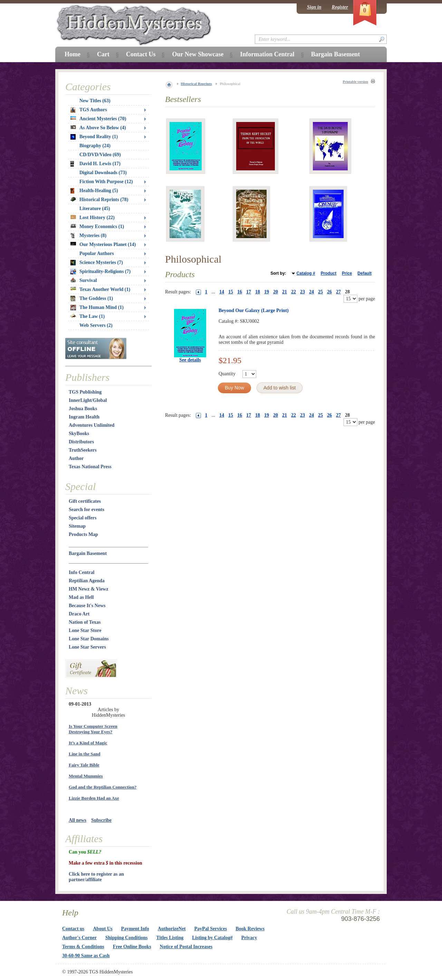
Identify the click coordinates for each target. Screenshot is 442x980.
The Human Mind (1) (97, 308)
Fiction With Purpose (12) (106, 182)
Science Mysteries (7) (97, 263)
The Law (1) (88, 316)
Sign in (314, 7)
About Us (103, 929)
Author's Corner (79, 938)
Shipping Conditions (127, 938)
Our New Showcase (198, 54)
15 (231, 292)
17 (249, 292)
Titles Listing (170, 938)
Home (73, 54)
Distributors (81, 442)
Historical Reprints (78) (99, 200)
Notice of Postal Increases (186, 947)
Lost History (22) (93, 218)
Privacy (249, 938)
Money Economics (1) (97, 227)
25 (320, 292)
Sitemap (77, 526)
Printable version (355, 82)
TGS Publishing (85, 392)
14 (222, 292)
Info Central (81, 572)
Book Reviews (250, 929)
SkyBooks (79, 434)
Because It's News (87, 606)
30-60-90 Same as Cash (86, 956)
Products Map (83, 534)
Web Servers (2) (96, 325)
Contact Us (141, 54)
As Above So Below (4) (98, 128)
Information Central (267, 54)
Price (347, 273)
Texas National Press (90, 467)
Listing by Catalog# (212, 938)
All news (78, 820)
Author (76, 458)
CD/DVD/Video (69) (100, 155)
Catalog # (306, 273)
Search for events (87, 510)
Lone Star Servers (87, 647)
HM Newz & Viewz (89, 589)
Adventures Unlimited (92, 425)
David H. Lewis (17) (95, 164)
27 (338, 292)
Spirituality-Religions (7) (100, 272)
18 (258, 292)
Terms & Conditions (83, 947)
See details (190, 360)
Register (340, 7)
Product (329, 273)
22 (294, 292)
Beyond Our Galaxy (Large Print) (254, 310)
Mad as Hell (81, 597)
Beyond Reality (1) (94, 137)
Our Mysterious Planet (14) (103, 244)
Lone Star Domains (89, 639)
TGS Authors (89, 110)
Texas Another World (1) (100, 289)
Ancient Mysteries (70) (98, 119)
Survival (84, 280)
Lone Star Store (85, 630)
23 (302, 292)
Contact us (73, 929)
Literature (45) (95, 209)
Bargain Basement (88, 553)
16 (240, 292)
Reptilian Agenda (87, 581)
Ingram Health (84, 417)
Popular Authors (97, 253)
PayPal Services (211, 929)
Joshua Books (83, 409)
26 (329, 292)
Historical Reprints (196, 84)
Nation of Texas (85, 622)
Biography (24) (95, 146)
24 (311, 292)
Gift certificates (85, 501)
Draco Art (79, 614)
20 (276, 292)
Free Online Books (132, 947)
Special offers (83, 518)
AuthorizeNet (172, 929)
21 (285, 292)
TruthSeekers (83, 450)
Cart (103, 54)
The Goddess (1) (92, 299)
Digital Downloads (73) (103, 173)
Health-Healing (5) (94, 191)
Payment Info (135, 929)
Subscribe (101, 820)
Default (364, 273)
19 (267, 292)
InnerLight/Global (88, 400)
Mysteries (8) (88, 236)
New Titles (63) (95, 101)
